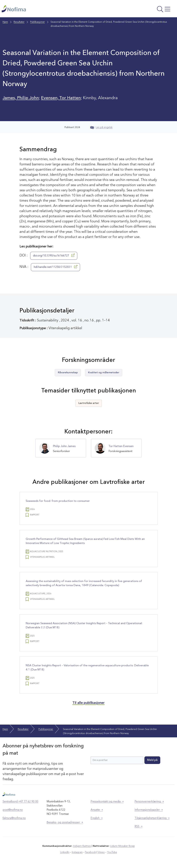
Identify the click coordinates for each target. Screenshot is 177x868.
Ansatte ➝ (97, 810)
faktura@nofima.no (14, 818)
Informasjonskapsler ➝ (149, 810)
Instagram (77, 852)
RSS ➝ (138, 827)
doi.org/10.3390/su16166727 (54, 255)
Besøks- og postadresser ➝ (65, 822)
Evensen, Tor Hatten (61, 98)
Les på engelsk (101, 127)
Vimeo (101, 852)
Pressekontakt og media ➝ (107, 802)
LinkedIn (65, 852)
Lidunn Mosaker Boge (122, 846)
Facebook (90, 852)
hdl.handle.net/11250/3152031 (55, 267)
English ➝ (97, 818)
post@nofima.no (13, 810)
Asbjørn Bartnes (82, 846)
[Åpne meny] (143, 10)
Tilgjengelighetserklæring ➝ (152, 818)
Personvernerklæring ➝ (149, 802)
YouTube (112, 852)
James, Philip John (21, 98)
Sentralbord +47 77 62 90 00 (20, 802)
